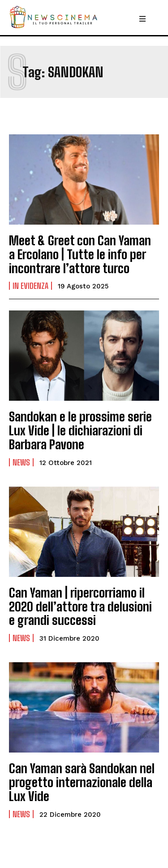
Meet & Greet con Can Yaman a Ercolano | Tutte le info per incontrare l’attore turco (80, 254)
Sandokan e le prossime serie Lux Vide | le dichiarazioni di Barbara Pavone (80, 430)
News (21, 462)
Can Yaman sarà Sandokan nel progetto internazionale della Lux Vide (82, 782)
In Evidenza (30, 286)
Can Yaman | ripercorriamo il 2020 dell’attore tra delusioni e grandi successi (80, 607)
